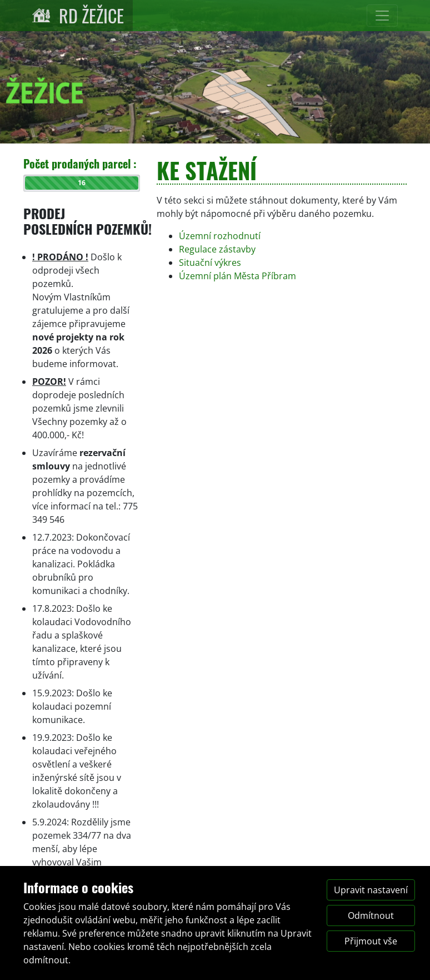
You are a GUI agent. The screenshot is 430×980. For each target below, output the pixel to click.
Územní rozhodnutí (220, 236)
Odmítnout (371, 915)
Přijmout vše (371, 941)
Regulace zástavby (217, 249)
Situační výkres (210, 263)
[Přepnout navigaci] (382, 16)
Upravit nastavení (371, 890)
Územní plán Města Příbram (237, 276)
